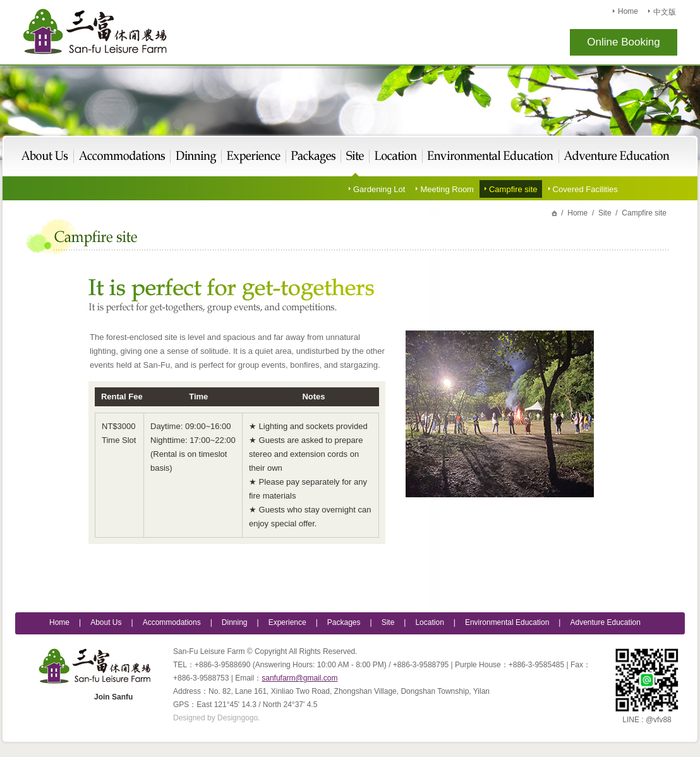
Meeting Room (447, 189)
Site (355, 157)
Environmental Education (491, 157)
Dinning (235, 622)
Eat (196, 157)
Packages (314, 157)
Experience (254, 157)
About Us (47, 157)
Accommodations (172, 622)
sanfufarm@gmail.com (299, 678)
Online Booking (623, 42)
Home (628, 11)
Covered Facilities (585, 189)
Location (396, 157)
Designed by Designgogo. (216, 718)
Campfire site (513, 189)
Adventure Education (614, 157)
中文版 (665, 12)
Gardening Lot (379, 189)
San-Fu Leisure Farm (95, 32)
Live (122, 157)
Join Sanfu (113, 697)
